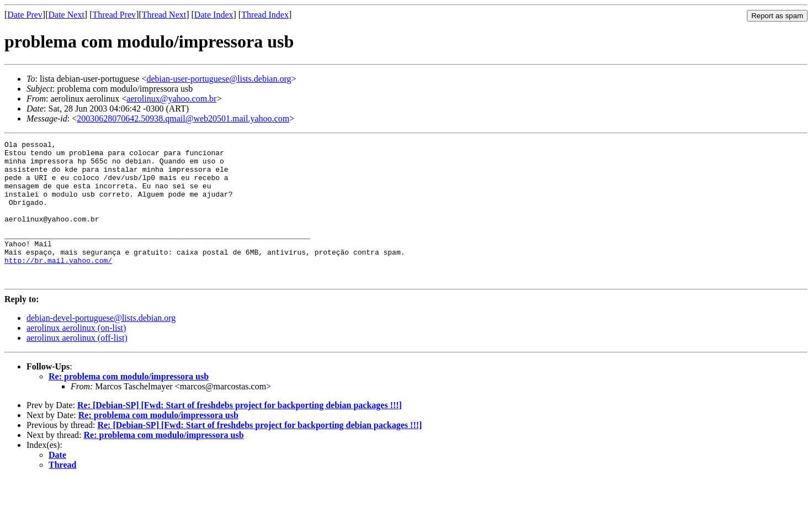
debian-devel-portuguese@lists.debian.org (101, 346)
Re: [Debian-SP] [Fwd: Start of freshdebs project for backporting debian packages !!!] (240, 433)
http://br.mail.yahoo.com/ (58, 285)
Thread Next (164, 15)
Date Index (214, 15)
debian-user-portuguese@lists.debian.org (219, 79)
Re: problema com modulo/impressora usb (129, 405)
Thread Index (265, 15)
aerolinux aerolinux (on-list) (76, 356)
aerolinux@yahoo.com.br (171, 99)
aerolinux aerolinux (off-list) (77, 366)
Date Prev (25, 15)
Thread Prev (114, 15)
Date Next (67, 15)
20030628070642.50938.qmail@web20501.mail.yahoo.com (183, 118)
